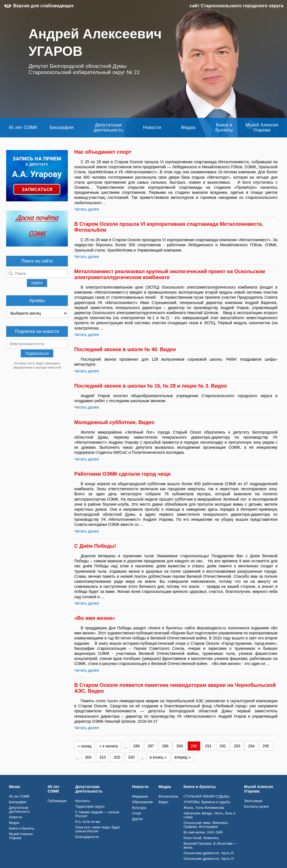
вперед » (182, 757)
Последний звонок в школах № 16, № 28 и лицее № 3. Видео (151, 386)
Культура (139, 808)
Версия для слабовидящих (43, 6)
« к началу (109, 746)
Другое (137, 819)
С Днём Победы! (95, 546)
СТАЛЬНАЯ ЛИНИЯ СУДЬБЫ (207, 796)
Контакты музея (256, 807)
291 (208, 746)
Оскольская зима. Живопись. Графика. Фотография (206, 825)
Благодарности (87, 837)
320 (117, 757)
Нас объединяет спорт (103, 152)
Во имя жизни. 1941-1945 (203, 832)
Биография (62, 127)
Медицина (140, 796)
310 (102, 757)
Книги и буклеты (224, 127)
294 (251, 746)
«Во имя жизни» (95, 618)
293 (237, 746)
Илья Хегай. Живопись (201, 838)
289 (180, 746)
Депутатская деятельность (108, 127)
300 (88, 757)
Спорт (137, 813)
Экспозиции (253, 801)
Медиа (188, 127)
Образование (142, 802)
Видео (163, 802)
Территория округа (90, 807)
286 (136, 746)
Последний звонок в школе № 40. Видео (125, 349)
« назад (85, 746)
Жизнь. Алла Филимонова (204, 808)
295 (266, 746)
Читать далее (87, 209)
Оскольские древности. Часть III (209, 853)
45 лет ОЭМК (23, 127)
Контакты (83, 801)
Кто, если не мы (88, 822)
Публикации (57, 801)
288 (165, 746)
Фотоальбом (168, 796)
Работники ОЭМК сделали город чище (122, 474)
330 (131, 757)
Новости (152, 127)
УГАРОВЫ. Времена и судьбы (207, 802)
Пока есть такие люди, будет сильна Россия (98, 829)
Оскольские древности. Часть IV (209, 859)
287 (151, 746)
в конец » (158, 757)
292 (223, 746)
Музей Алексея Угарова (262, 127)
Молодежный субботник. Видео (114, 422)
